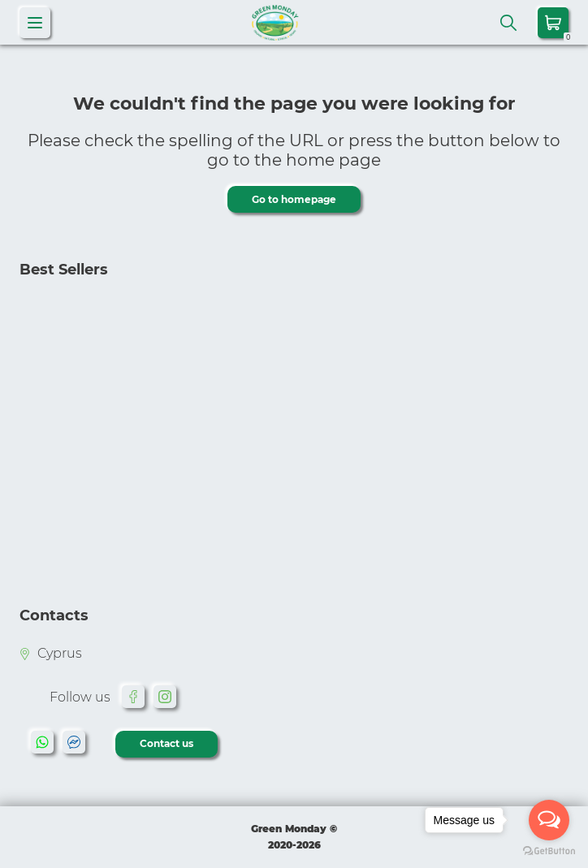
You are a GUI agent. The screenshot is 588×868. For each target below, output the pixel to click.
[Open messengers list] (549, 820)
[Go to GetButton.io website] (549, 851)
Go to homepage (294, 199)
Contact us (166, 743)
